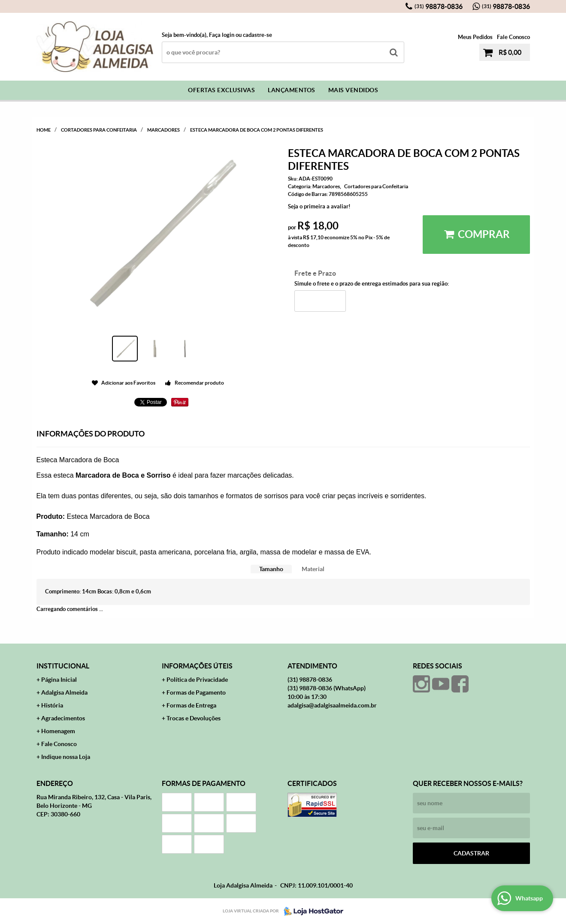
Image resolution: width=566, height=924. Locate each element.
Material (313, 569)
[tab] (271, 569)
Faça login (222, 35)
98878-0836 (439, 6)
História (52, 705)
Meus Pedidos (475, 37)
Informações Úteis (197, 666)
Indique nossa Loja (66, 757)
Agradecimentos (63, 718)
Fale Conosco (513, 37)
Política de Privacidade (197, 680)
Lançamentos (292, 90)
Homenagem (58, 731)
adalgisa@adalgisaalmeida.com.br (332, 705)
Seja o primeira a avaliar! (319, 206)
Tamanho (271, 569)
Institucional (63, 666)
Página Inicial (59, 680)
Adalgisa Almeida (64, 692)
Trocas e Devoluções (194, 718)
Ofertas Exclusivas (221, 90)
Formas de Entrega (191, 705)
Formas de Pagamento (196, 692)
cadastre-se (257, 35)
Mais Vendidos (353, 90)
